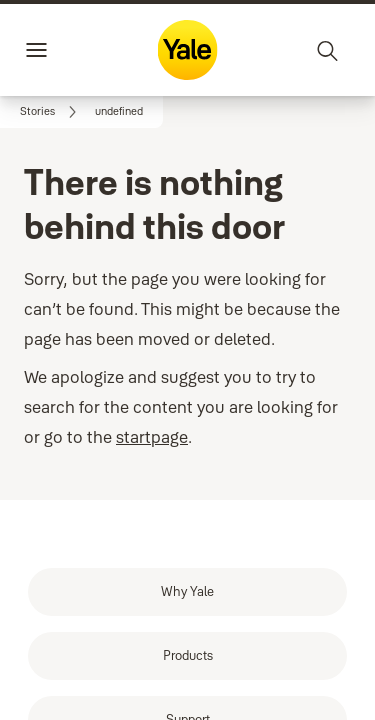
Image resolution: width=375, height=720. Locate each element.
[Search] (328, 50)
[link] (51, 112)
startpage (152, 409)
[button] (119, 112)
